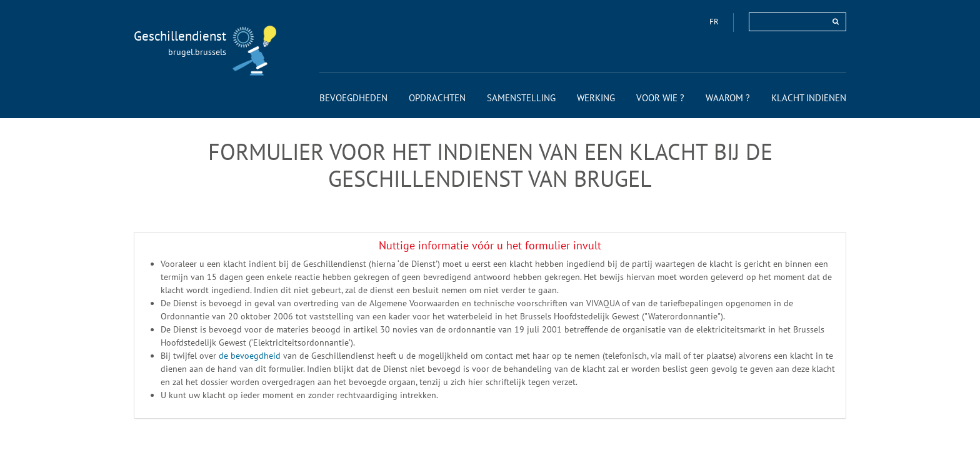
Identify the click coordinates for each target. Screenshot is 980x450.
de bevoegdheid (251, 356)
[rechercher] (836, 22)
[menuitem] (353, 98)
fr (715, 22)
